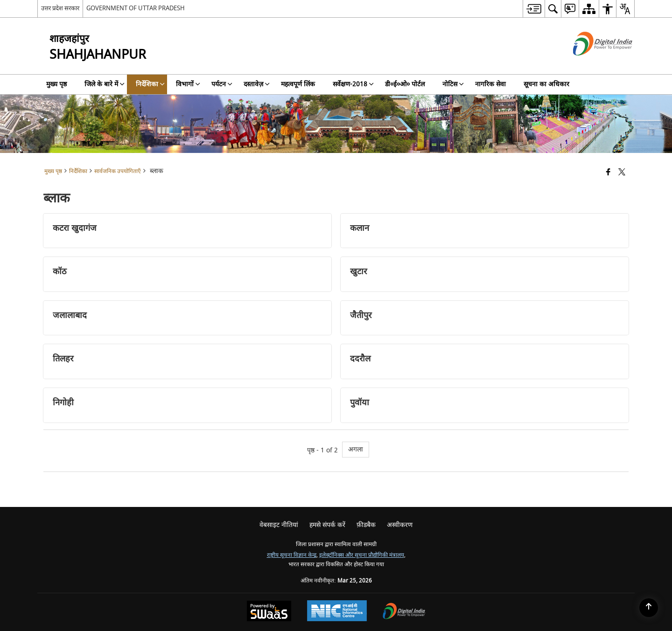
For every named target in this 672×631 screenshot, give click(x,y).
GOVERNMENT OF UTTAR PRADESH (136, 8)
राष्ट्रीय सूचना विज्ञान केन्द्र (292, 555)
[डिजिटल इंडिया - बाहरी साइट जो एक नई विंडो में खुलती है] (591, 64)
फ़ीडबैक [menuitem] (366, 525)
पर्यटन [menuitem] (222, 84)
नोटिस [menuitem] (453, 84)
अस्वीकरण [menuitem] (400, 525)
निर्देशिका (78, 171)
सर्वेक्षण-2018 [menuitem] (353, 84)
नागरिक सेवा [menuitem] (490, 84)
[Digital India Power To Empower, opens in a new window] (404, 612)
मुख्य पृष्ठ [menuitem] (56, 84)
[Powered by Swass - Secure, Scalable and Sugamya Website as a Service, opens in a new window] (269, 612)
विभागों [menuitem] (188, 84)
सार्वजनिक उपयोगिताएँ (118, 171)
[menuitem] (534, 9)
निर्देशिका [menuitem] (150, 84)
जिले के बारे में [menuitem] (105, 84)
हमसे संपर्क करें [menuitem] (327, 525)
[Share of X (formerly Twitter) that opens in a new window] (622, 173)
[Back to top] (649, 608)
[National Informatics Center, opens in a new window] (337, 612)
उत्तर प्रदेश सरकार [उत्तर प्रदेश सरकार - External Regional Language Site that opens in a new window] (60, 8)
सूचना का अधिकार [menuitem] (546, 84)
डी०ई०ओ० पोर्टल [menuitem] (405, 84)
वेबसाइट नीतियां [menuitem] (279, 525)
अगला (356, 449)
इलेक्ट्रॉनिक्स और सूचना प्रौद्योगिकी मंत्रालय (362, 555)
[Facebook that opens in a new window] (608, 173)
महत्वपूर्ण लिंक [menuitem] (298, 84)
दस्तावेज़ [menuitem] (257, 84)
